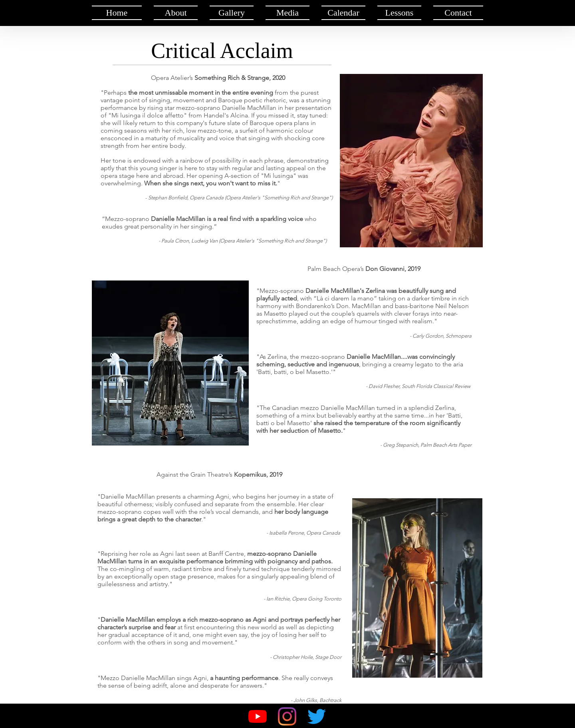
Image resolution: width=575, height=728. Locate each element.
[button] (176, 13)
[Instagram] (287, 716)
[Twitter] (317, 716)
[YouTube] (258, 716)
